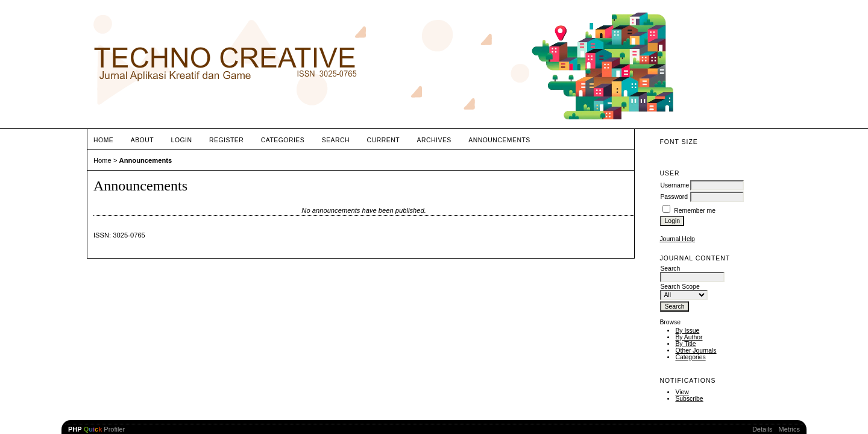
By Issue (687, 331)
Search (336, 140)
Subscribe (689, 399)
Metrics (789, 429)
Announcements (499, 140)
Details (763, 429)
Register (226, 140)
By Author (689, 337)
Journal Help (677, 239)
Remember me (695, 211)
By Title (685, 344)
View (682, 392)
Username (675, 185)
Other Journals (696, 351)
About (142, 140)
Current (383, 140)
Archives (434, 140)
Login (182, 140)
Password (674, 197)
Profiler (96, 429)
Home (103, 140)
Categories (690, 357)
